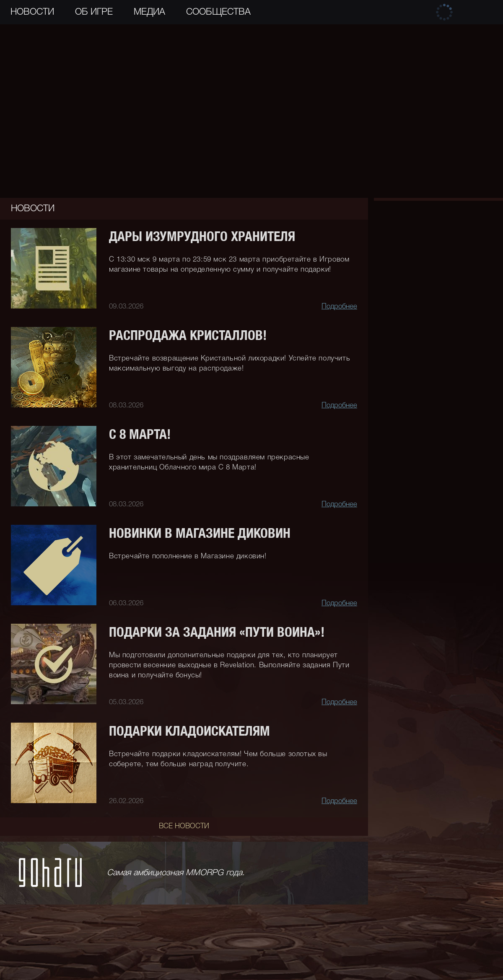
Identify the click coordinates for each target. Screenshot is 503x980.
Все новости (184, 826)
